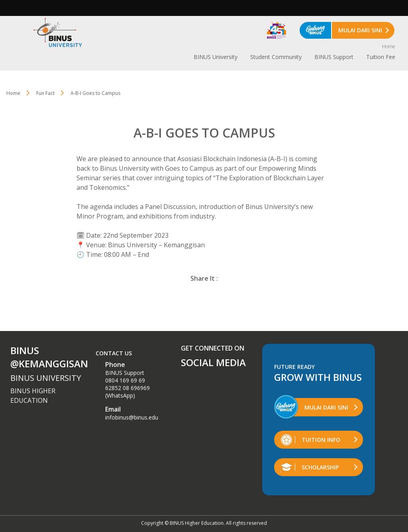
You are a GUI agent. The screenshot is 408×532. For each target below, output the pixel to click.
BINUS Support (334, 57)
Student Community (276, 57)
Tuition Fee (381, 57)
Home (389, 46)
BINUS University (216, 57)
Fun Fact (45, 93)
